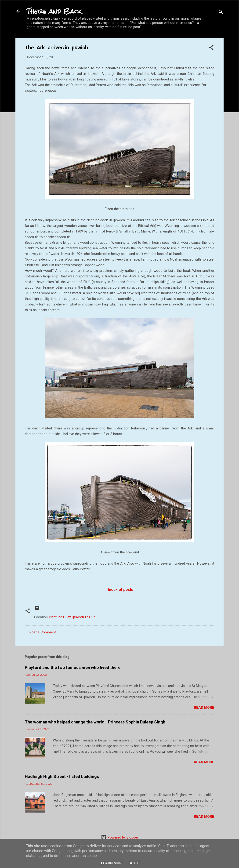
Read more (204, 708)
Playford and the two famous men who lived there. (73, 667)
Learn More (112, 863)
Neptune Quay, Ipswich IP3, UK (72, 617)
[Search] (221, 13)
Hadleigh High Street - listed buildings (62, 776)
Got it (134, 863)
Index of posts (120, 590)
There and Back (54, 11)
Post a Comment (43, 632)
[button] (211, 48)
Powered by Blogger (120, 837)
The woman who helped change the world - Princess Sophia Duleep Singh (95, 722)
